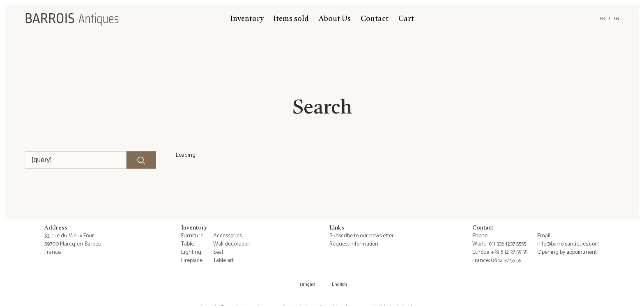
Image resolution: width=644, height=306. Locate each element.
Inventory (247, 19)
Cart (406, 19)
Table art (223, 261)
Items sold (291, 19)
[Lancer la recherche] (141, 160)
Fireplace (192, 261)
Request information (354, 244)
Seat (218, 252)
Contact (375, 19)
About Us (335, 19)
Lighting (191, 252)
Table (187, 244)
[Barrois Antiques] (72, 19)
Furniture (192, 236)
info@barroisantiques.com (568, 244)
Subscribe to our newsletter (362, 236)
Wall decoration (232, 244)
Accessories (228, 236)
